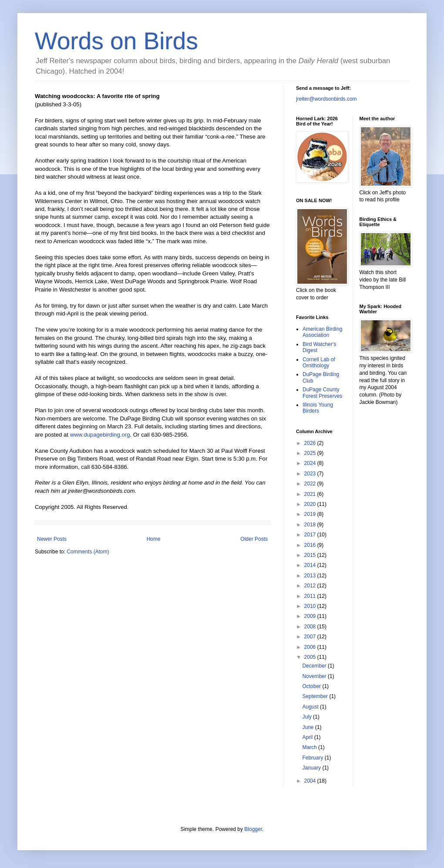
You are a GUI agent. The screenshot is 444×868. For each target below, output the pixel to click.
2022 (311, 484)
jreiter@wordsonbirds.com (326, 99)
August (311, 707)
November (315, 676)
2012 (311, 586)
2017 (311, 535)
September (316, 696)
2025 (311, 453)
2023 (311, 474)
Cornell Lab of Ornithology (319, 363)
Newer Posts (52, 539)
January (312, 768)
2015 (311, 555)
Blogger (253, 829)
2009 (311, 616)
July (308, 717)
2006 (311, 647)
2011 (311, 596)
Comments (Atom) (88, 552)
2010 (311, 606)
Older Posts (254, 539)
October (312, 686)
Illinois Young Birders (318, 408)
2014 (311, 565)
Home (154, 539)
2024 (311, 463)
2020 (311, 504)
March (310, 747)
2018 (311, 525)
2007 (311, 637)
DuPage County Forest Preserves (322, 393)
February (313, 758)
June (308, 727)
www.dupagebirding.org (100, 435)
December (315, 666)
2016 (311, 545)
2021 (311, 494)
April (308, 737)
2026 (311, 443)
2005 (311, 657)
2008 (311, 627)
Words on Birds (116, 41)
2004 (311, 781)
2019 (311, 514)
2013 (311, 576)
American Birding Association (322, 332)
